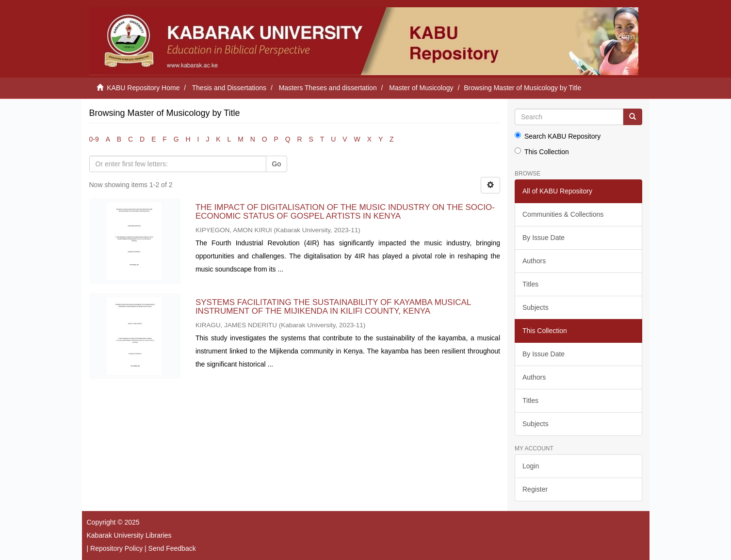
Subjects (536, 307)
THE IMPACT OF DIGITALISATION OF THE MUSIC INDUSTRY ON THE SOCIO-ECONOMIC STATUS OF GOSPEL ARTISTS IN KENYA (345, 212)
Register (535, 489)
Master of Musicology (421, 88)
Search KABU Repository (558, 136)
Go (277, 164)
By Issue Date (544, 238)
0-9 (94, 139)
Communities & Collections (563, 214)
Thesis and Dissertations (229, 88)
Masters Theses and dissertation (328, 88)
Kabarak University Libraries (129, 535)
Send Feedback (172, 548)
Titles (530, 284)
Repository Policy (116, 548)
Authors (534, 261)
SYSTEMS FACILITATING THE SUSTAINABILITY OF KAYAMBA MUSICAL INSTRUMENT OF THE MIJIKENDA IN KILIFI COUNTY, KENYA (333, 307)
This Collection (542, 152)
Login (531, 466)
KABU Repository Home (143, 88)
